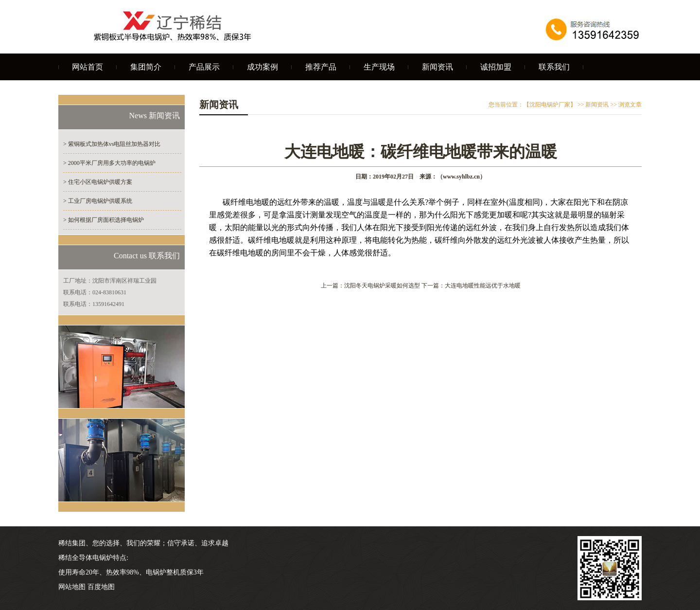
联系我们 (554, 67)
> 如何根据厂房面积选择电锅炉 (104, 220)
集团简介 (146, 67)
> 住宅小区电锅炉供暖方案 (98, 182)
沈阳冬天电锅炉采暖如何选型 (382, 286)
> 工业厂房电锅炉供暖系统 (98, 201)
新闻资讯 (437, 67)
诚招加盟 (496, 67)
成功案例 (262, 67)
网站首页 (87, 67)
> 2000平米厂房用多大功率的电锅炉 (109, 163)
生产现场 (379, 67)
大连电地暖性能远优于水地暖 (483, 286)
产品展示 (204, 67)
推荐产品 (321, 67)
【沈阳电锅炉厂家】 (550, 105)
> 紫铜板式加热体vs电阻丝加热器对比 (112, 144)
